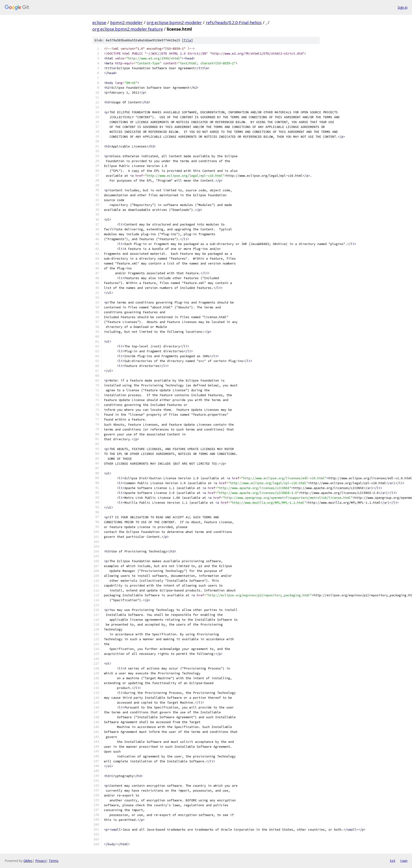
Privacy (41, 861)
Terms (54, 861)
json (404, 861)
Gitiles (28, 861)
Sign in (402, 7)
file (187, 40)
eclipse (99, 23)
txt (393, 861)
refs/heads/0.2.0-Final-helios (234, 23)
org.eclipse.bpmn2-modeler (174, 23)
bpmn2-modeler (126, 23)
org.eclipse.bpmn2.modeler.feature (128, 29)
